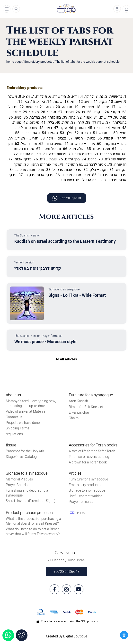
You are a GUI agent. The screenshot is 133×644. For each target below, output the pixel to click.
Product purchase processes (30, 513)
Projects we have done (23, 423)
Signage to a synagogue (27, 473)
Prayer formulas (81, 502)
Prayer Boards (17, 485)
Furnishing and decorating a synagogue (27, 493)
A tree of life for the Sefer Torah (92, 451)
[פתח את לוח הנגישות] (124, 635)
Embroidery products (38, 62)
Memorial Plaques (19, 479)
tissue (11, 445)
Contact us (14, 417)
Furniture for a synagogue (91, 395)
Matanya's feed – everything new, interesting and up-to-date (31, 404)
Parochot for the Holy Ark (25, 451)
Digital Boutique (75, 636)
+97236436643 (67, 572)
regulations (14, 434)
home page (14, 62)
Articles (75, 473)
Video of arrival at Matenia (26, 412)
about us (13, 395)
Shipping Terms (18, 428)
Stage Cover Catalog (21, 457)
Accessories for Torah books (93, 445)
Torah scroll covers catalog (89, 457)
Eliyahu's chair (79, 413)
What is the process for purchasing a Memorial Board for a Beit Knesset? (33, 521)
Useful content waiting (86, 496)
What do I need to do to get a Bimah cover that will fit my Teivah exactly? (33, 532)
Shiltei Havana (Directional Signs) (31, 501)
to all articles (66, 359)
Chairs (74, 418)
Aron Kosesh (78, 401)
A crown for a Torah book (88, 462)
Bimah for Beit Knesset (86, 407)
